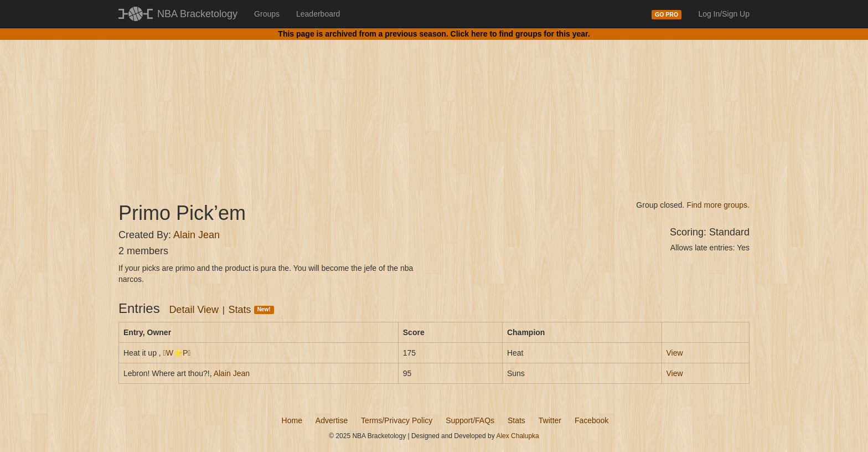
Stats (251, 310)
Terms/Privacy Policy (397, 420)
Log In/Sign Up (724, 14)
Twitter (550, 420)
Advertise (332, 420)
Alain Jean (197, 235)
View (675, 353)
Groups (267, 14)
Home (292, 420)
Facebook (591, 420)
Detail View (194, 310)
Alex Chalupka (517, 436)
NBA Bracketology (197, 14)
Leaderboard (318, 14)
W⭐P (177, 353)
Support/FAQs (470, 420)
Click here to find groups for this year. (520, 34)
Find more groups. (718, 205)
